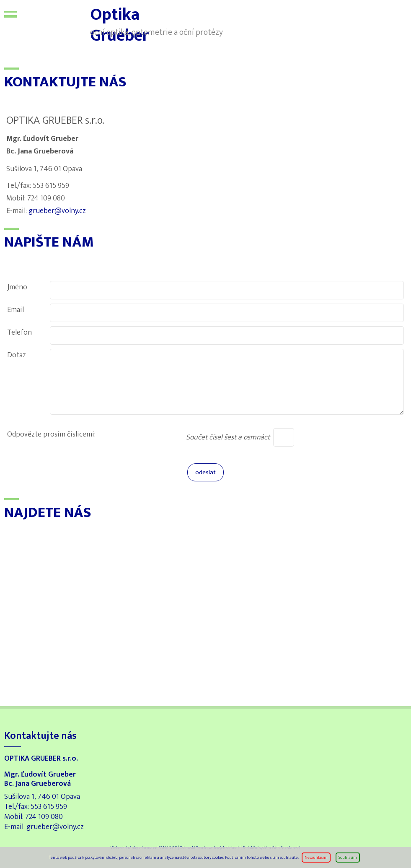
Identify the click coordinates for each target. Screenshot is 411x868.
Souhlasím (348, 858)
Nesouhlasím (316, 858)
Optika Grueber (57, 21)
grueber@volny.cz (57, 211)
